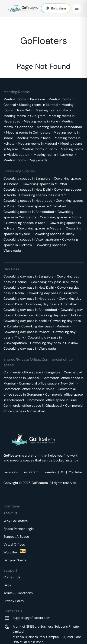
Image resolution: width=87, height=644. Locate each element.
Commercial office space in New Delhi (48, 383)
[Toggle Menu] (77, 8)
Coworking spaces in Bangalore (27, 178)
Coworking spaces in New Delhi (27, 189)
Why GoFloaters (16, 521)
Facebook (11, 472)
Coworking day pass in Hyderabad (29, 299)
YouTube (76, 472)
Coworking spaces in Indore (61, 217)
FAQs (7, 585)
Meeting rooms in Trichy (39, 149)
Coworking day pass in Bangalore (28, 276)
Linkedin (50, 472)
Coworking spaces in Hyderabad (28, 201)
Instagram (31, 472)
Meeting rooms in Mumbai (39, 105)
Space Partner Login (19, 529)
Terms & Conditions (18, 593)
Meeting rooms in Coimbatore (28, 132)
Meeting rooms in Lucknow (54, 155)
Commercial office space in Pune (52, 400)
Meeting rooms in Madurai (37, 143)
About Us (10, 513)
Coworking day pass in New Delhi (29, 287)
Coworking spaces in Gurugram (43, 195)
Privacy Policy (14, 601)
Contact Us (12, 577)
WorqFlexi (14, 552)
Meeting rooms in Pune (41, 121)
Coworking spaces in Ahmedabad (29, 212)
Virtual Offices (14, 544)
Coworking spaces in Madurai (40, 228)
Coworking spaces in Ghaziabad (42, 206)
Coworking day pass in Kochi (25, 321)
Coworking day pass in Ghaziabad (52, 304)
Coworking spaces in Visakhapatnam (31, 239)
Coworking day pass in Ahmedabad (30, 310)
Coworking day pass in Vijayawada (30, 348)
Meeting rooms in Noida (53, 110)
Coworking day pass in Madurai (45, 326)
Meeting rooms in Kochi (34, 138)
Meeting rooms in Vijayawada (26, 160)
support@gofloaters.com (31, 618)
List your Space (15, 560)
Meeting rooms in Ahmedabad (60, 127)
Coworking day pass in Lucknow (54, 343)
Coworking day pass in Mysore (27, 332)
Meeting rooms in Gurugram (24, 116)
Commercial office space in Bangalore (32, 372)
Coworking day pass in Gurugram (52, 293)
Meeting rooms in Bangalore (24, 99)
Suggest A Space (16, 537)
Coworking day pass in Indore (58, 315)
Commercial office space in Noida (29, 389)
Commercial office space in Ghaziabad (33, 406)
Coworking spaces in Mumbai (45, 184)
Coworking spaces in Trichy (54, 234)
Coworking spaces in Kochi (26, 223)
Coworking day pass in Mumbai (54, 282)
